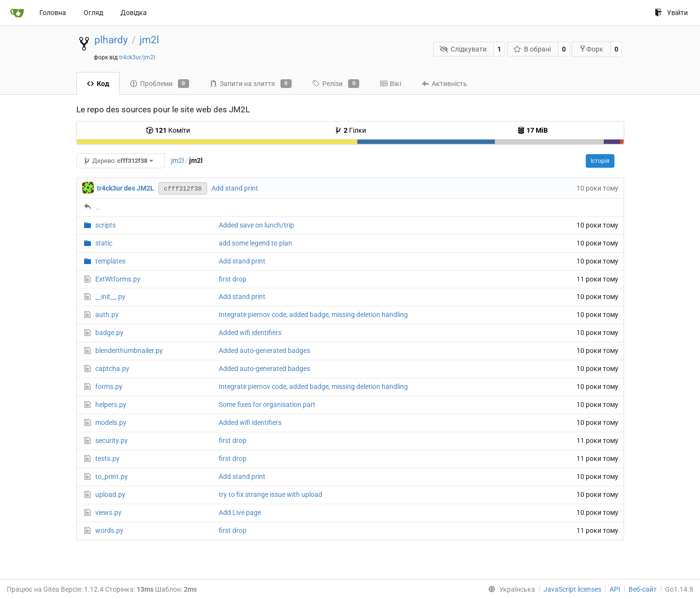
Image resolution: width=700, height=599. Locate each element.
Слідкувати (463, 49)
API (615, 589)
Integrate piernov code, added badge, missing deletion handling (313, 315)
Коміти (168, 130)
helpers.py (111, 405)
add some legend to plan (255, 243)
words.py (109, 530)
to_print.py (112, 476)
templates (110, 261)
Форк (591, 49)
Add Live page (240, 512)
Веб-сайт (643, 589)
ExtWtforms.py (118, 279)
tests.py (107, 458)
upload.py (110, 494)
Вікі (390, 84)
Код (98, 84)
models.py (111, 423)
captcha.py (112, 369)
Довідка (134, 13)
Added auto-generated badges (264, 351)
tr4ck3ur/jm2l (137, 57)
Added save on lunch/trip (256, 225)
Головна (53, 13)
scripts (105, 225)
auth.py (107, 315)
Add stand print (235, 188)
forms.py (109, 387)
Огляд (93, 13)
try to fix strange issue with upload (271, 494)
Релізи (336, 84)
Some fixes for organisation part (267, 405)
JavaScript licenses (572, 589)
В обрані (532, 49)
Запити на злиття (251, 84)
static (104, 243)
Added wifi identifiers (250, 333)
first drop (233, 279)
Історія (600, 161)
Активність (444, 84)
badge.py (109, 333)
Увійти (671, 13)
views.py (108, 512)
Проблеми (159, 84)
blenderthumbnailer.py (129, 351)
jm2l (149, 40)
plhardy (111, 40)
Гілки (350, 130)
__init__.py (110, 297)
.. (98, 207)
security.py (112, 440)
